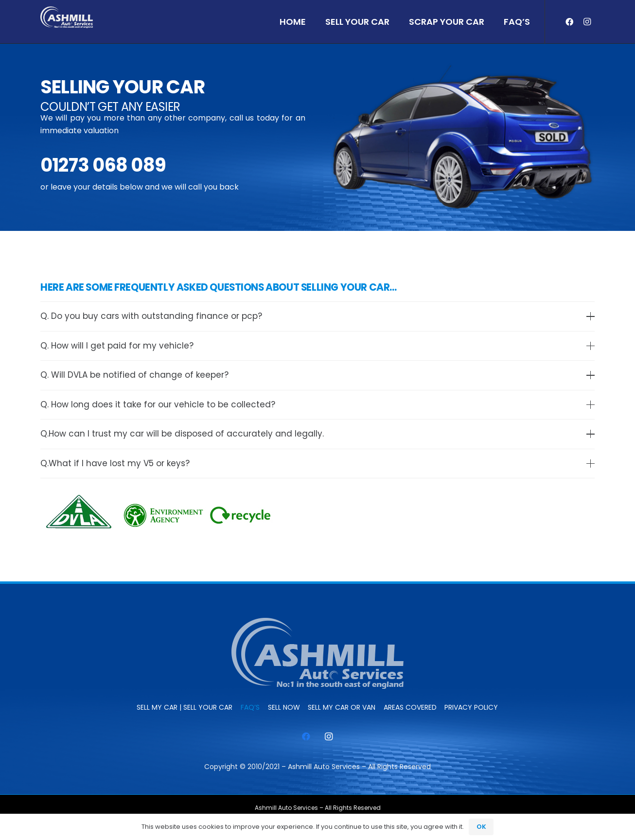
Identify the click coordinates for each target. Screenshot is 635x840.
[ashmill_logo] (67, 17)
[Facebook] (569, 22)
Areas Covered (410, 707)
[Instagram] (587, 22)
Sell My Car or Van (342, 707)
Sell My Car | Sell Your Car (185, 707)
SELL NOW (284, 707)
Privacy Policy (471, 707)
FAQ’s (250, 707)
